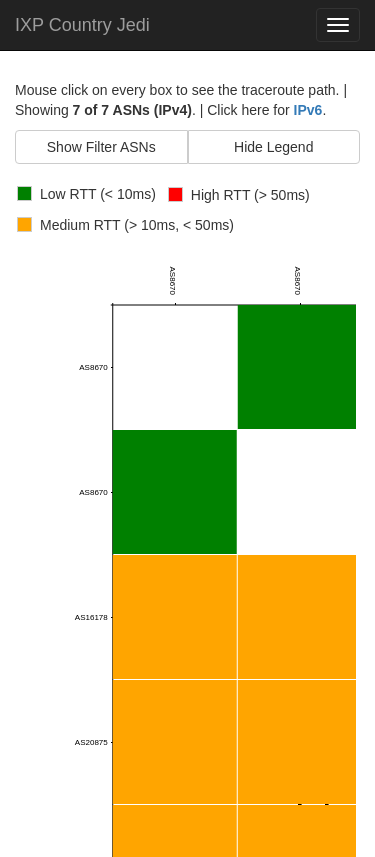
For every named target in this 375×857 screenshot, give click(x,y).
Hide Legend (273, 147)
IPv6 (308, 110)
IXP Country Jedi (82, 25)
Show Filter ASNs (101, 147)
